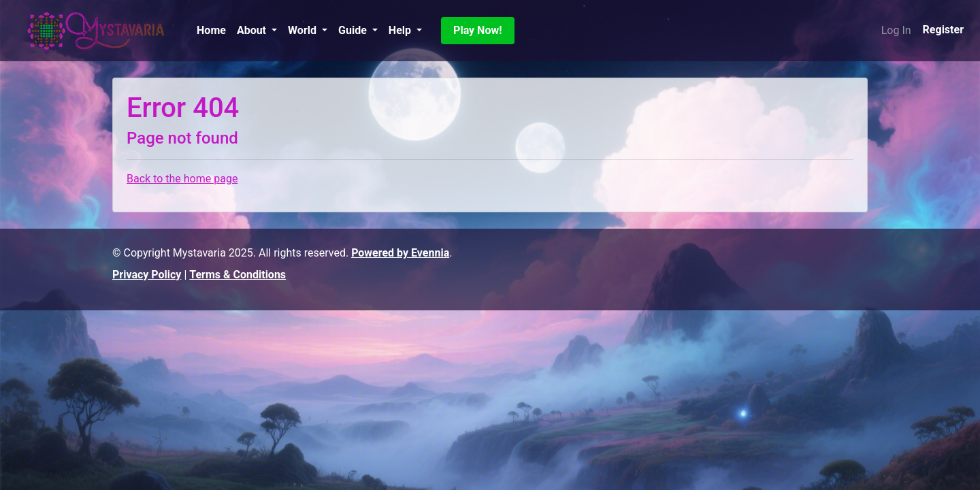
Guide (354, 30)
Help (401, 30)
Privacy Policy (147, 275)
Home (211, 30)
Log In (896, 30)
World (304, 30)
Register (943, 30)
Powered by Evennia (400, 253)
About (253, 30)
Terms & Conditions (238, 275)
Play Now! (477, 30)
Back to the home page (182, 179)
